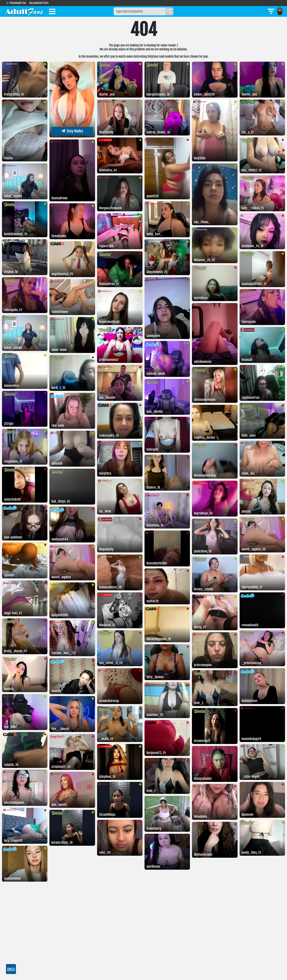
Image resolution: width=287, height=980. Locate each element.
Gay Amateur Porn (39, 3)
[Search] (169, 11)
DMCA (11, 969)
